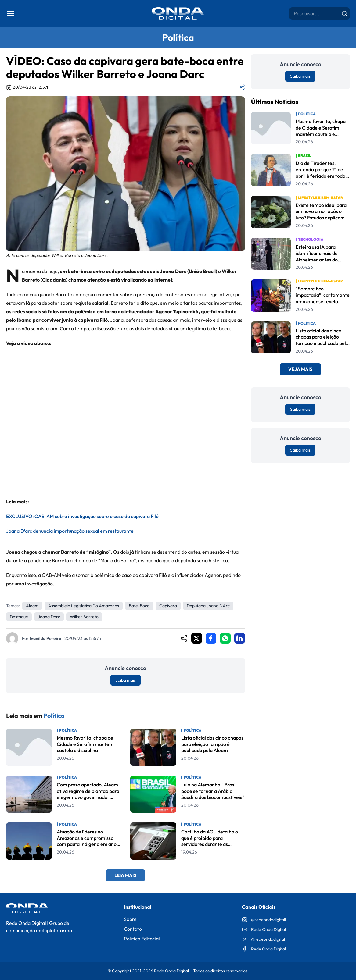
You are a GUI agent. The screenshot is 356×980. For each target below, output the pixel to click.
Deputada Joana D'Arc (208, 606)
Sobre (130, 919)
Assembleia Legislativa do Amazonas (84, 606)
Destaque (19, 617)
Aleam (32, 606)
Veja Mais (300, 369)
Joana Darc (49, 617)
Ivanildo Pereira (45, 638)
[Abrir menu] (10, 13)
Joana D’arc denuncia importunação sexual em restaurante (70, 531)
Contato (133, 929)
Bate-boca (139, 606)
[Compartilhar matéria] (242, 87)
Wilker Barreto (84, 617)
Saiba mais (126, 680)
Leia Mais (125, 875)
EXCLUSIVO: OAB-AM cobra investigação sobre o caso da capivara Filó (83, 516)
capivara (168, 606)
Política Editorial (142, 939)
